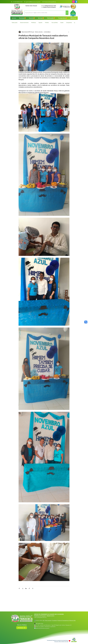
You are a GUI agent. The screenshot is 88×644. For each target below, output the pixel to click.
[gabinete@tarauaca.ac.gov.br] (32, 2)
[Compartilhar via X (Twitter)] (23, 588)
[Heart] (70, 641)
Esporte (40, 23)
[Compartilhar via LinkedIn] (26, 588)
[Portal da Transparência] (49, 2)
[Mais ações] (69, 32)
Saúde (62, 23)
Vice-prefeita (55, 23)
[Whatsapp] (22, 628)
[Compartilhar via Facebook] (19, 588)
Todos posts (15, 23)
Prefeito (47, 23)
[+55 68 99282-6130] (17, 2)
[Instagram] (73, 2)
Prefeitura (34, 23)
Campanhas (69, 23)
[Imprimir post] (33, 588)
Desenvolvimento (24, 23)
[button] (23, 18)
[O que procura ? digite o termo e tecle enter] (44, 13)
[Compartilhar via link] (29, 588)
